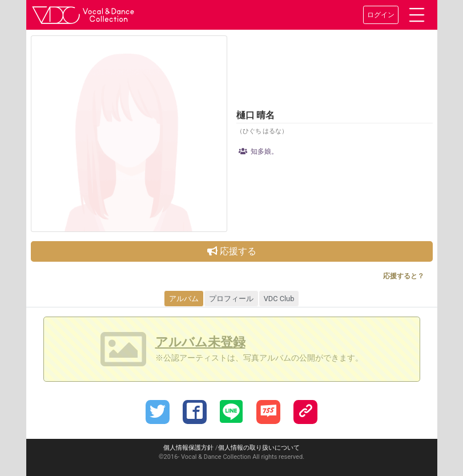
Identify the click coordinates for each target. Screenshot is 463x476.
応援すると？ (404, 276)
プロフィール (231, 299)
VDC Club (279, 299)
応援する (232, 251)
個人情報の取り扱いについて (259, 448)
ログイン (381, 15)
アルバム (184, 299)
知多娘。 (259, 151)
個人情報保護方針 (188, 448)
